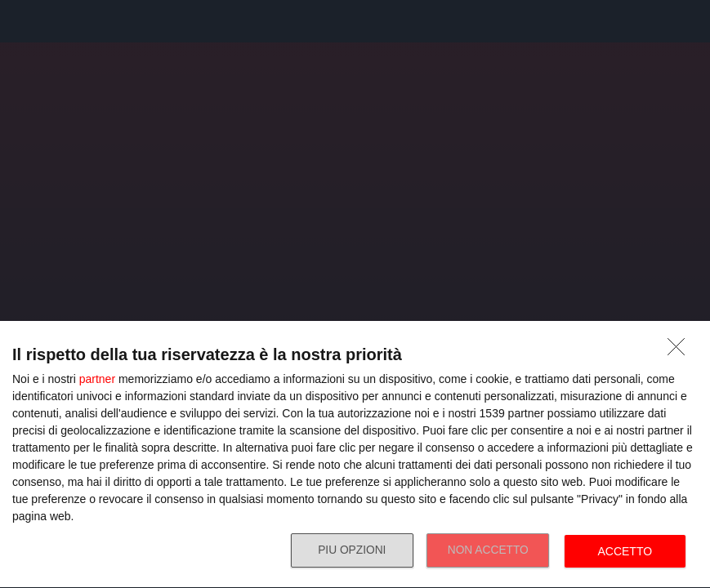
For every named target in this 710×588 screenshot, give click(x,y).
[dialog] (355, 455)
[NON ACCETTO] (681, 351)
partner (97, 379)
